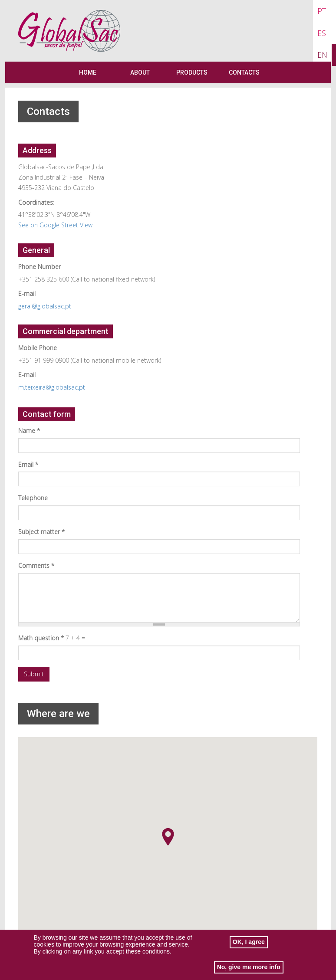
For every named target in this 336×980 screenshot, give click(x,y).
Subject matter (41, 532)
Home (88, 72)
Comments (36, 565)
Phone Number (40, 267)
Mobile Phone (38, 348)
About (140, 72)
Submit (34, 674)
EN (322, 55)
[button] (168, 837)
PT (322, 11)
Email (28, 464)
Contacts (244, 72)
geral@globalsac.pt (45, 306)
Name (29, 431)
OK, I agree (249, 945)
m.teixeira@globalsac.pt (52, 387)
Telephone (33, 498)
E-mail (27, 293)
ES (322, 33)
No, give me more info (249, 970)
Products (192, 72)
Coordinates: (36, 202)
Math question (41, 638)
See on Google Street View (55, 225)
